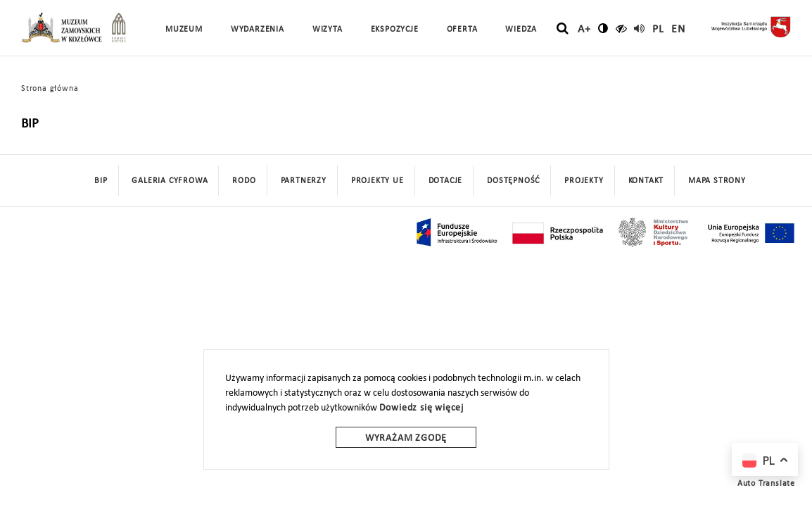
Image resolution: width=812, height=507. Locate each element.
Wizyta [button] (328, 30)
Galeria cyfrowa (170, 181)
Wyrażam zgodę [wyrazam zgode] (406, 438)
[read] (640, 28)
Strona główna (50, 89)
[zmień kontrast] (603, 28)
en (678, 30)
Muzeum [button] (184, 30)
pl (658, 30)
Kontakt (646, 181)
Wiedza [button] (521, 30)
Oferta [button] (462, 30)
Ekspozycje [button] (395, 30)
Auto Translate (766, 484)
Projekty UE (378, 181)
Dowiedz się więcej (421, 408)
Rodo (244, 181)
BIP (101, 181)
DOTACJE (446, 181)
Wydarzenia (258, 30)
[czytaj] (622, 28)
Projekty (584, 181)
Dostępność (513, 181)
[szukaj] (563, 29)
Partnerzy (304, 181)
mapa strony (717, 181)
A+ (584, 30)
